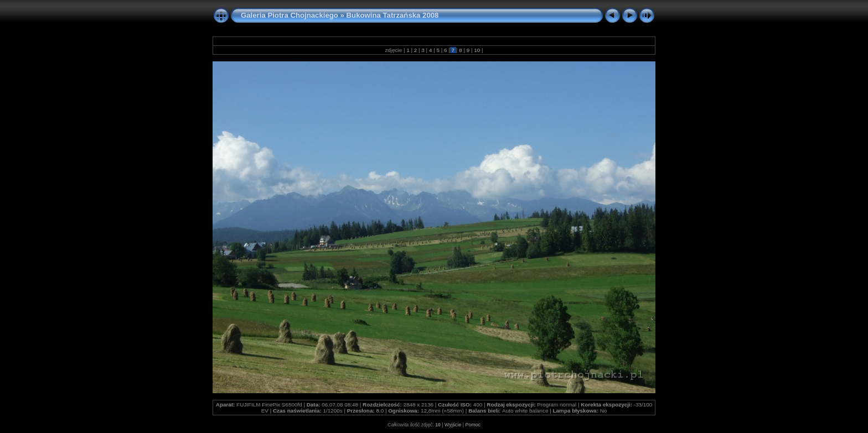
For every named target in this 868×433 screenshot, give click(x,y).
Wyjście (453, 425)
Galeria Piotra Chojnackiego (290, 15)
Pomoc (473, 425)
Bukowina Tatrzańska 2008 (393, 15)
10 (477, 50)
